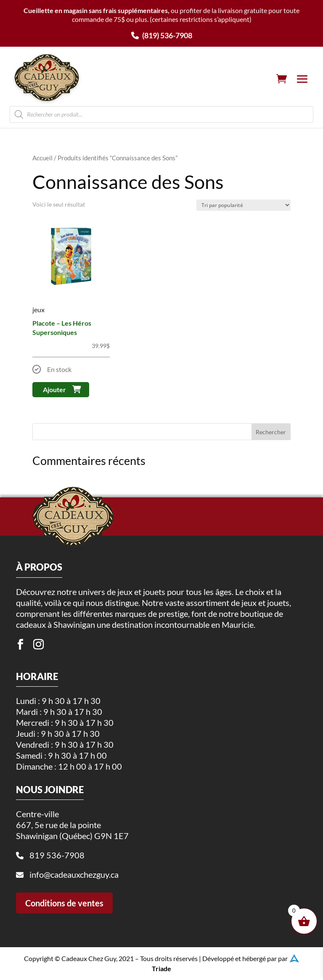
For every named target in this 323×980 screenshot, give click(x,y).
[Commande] (244, 205)
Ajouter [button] (54, 389)
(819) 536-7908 (162, 35)
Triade (161, 967)
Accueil (42, 158)
